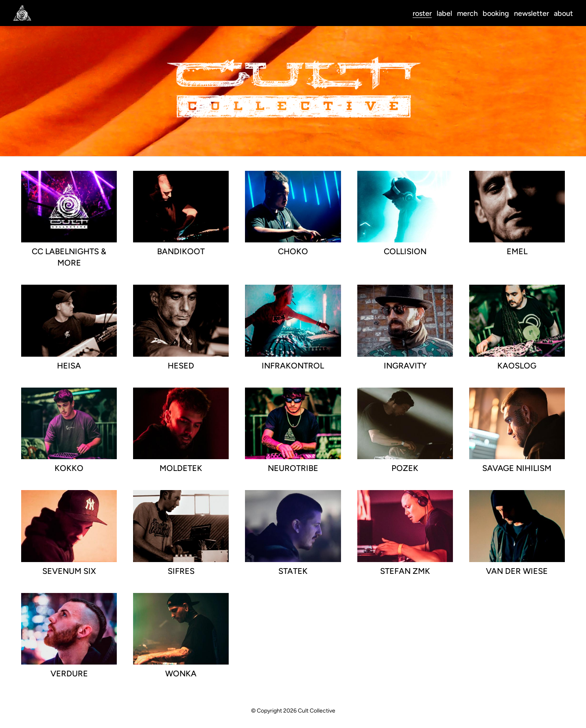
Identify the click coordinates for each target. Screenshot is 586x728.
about (563, 13)
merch (467, 13)
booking (496, 13)
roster (422, 13)
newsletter (531, 13)
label (444, 13)
